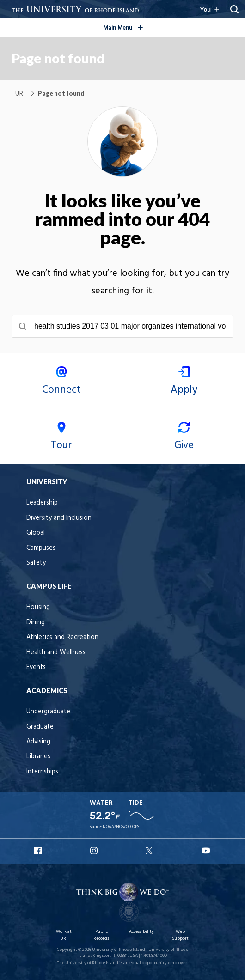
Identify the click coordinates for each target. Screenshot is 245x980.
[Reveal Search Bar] (234, 9)
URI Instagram (95, 851)
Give (184, 438)
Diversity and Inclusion (59, 518)
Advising (38, 742)
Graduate (40, 727)
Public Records (101, 935)
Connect (61, 382)
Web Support (180, 935)
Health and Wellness (56, 653)
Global (36, 533)
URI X (150, 851)
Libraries (38, 757)
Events (36, 667)
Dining (36, 623)
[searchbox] (122, 326)
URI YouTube (206, 851)
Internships (42, 772)
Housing (38, 607)
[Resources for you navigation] (209, 9)
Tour (61, 438)
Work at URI (64, 935)
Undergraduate (48, 712)
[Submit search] (23, 326)
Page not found (58, 58)
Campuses (41, 548)
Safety (36, 563)
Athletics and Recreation (62, 637)
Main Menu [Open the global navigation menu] (138, 26)
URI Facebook (39, 851)
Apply (184, 382)
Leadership (42, 503)
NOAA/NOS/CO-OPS (121, 827)
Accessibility (141, 932)
